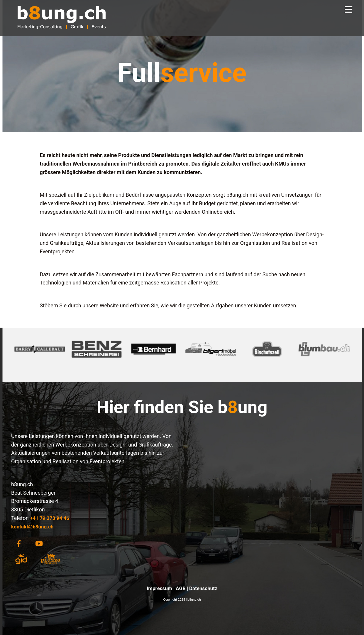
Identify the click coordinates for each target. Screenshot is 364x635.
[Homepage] (62, 33)
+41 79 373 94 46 (49, 518)
